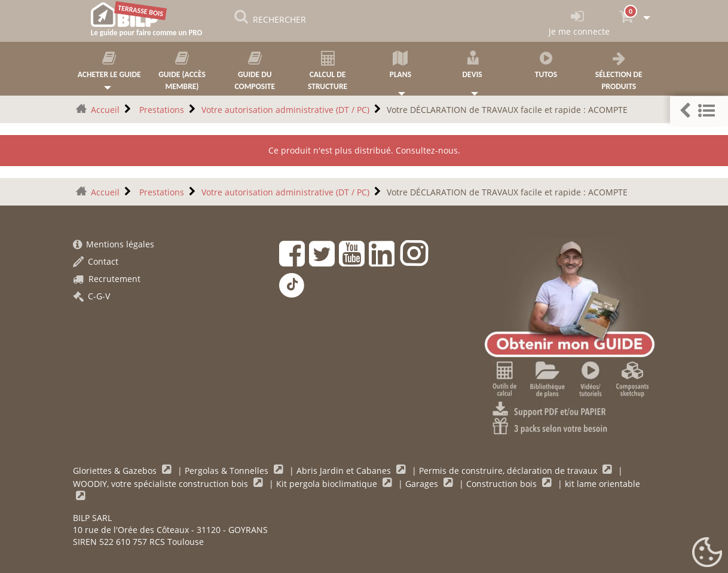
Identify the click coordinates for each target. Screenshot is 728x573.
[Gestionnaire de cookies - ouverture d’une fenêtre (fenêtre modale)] (707, 553)
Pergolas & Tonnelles (228, 471)
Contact (96, 261)
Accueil (105, 110)
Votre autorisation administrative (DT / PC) (285, 110)
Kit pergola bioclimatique (328, 484)
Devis (473, 65)
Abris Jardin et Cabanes (345, 471)
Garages (423, 484)
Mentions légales (114, 244)
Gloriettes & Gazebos (116, 471)
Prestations (160, 110)
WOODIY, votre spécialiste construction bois (162, 484)
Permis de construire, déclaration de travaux (509, 471)
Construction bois (503, 484)
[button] (699, 111)
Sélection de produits (619, 71)
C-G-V (91, 296)
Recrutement (107, 279)
